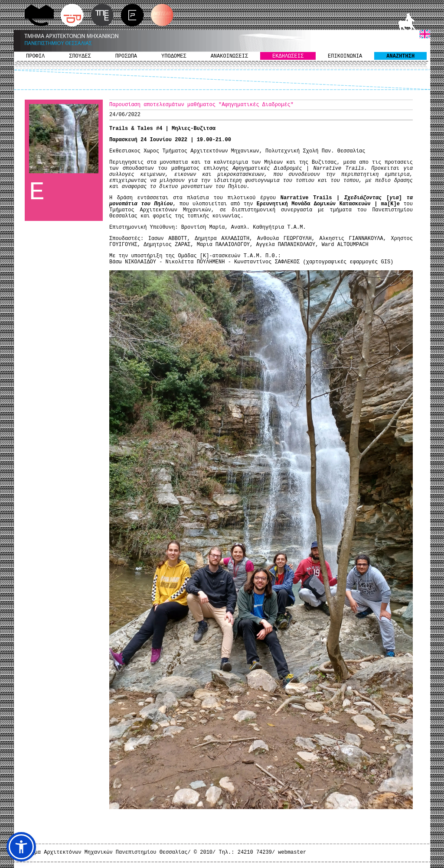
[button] (21, 847)
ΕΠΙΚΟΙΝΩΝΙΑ (345, 56)
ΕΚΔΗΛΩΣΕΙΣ (288, 56)
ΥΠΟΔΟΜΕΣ (174, 56)
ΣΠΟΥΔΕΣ (80, 56)
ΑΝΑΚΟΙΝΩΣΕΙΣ (229, 56)
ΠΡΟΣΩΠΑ (126, 56)
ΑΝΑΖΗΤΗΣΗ (400, 56)
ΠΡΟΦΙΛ (35, 56)
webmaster (292, 852)
